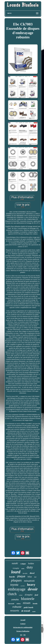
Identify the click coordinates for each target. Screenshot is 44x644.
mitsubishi (29, 581)
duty (30, 567)
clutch (12, 594)
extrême (23, 586)
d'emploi (29, 595)
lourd (16, 572)
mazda (34, 612)
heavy (31, 585)
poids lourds (29, 607)
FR (24, 635)
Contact (23, 624)
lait (35, 577)
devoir (33, 589)
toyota (14, 585)
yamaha (15, 599)
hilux (30, 577)
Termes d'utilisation (23, 631)
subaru (19, 604)
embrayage (17, 589)
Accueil (23, 620)
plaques (16, 580)
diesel (32, 573)
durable (25, 573)
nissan (27, 603)
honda (35, 604)
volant (21, 595)
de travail (26, 611)
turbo (23, 569)
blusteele (28, 599)
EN (21, 635)
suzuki (15, 563)
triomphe (16, 568)
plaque (21, 576)
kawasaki (11, 604)
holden (31, 564)
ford (36, 595)
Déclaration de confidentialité (23, 627)
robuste (17, 607)
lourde (12, 577)
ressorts (15, 611)
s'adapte (23, 564)
